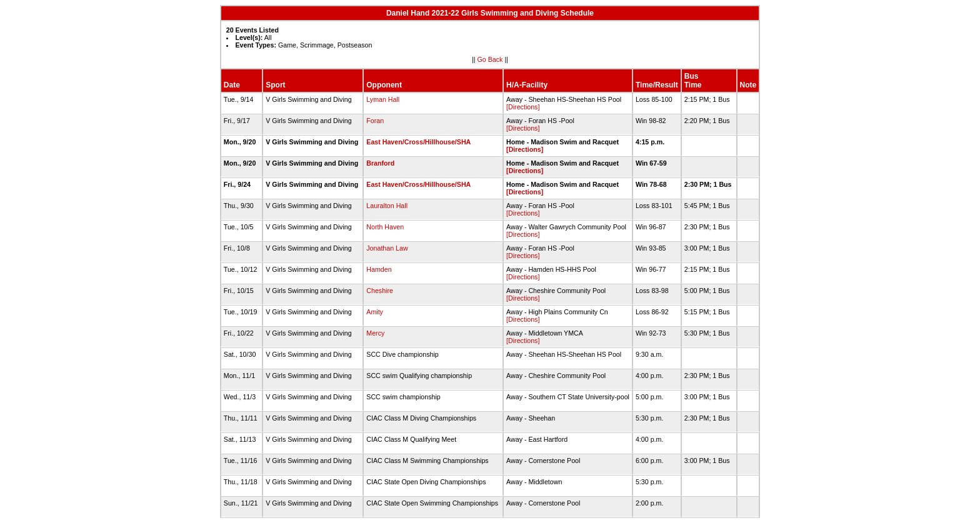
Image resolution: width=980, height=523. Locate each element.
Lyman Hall (383, 99)
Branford (380, 163)
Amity (375, 312)
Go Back (490, 59)
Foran (375, 121)
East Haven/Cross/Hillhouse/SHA (418, 142)
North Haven (385, 227)
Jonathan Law (387, 248)
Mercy (375, 333)
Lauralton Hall (387, 206)
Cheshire (380, 291)
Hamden (379, 269)
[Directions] (523, 107)
